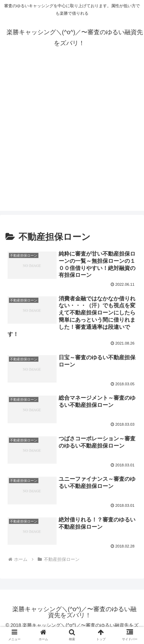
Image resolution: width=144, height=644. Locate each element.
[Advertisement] (72, 139)
